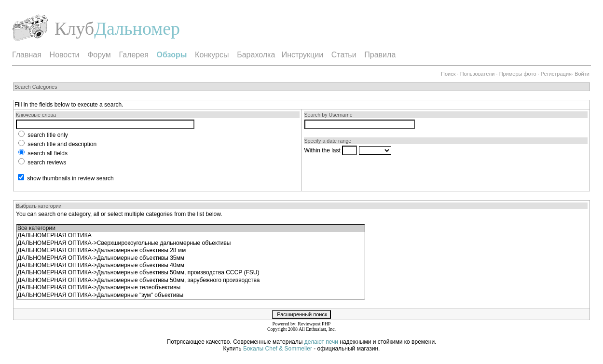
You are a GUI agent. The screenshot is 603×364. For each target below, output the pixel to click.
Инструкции (302, 55)
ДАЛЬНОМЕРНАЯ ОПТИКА (191, 236)
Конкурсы (212, 55)
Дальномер (137, 28)
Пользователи (478, 74)
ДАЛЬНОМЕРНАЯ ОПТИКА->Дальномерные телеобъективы (191, 288)
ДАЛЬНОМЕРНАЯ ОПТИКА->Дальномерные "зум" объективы (191, 295)
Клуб (74, 28)
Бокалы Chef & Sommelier (278, 349)
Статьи (344, 55)
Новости (65, 55)
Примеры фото (518, 74)
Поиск (448, 74)
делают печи (321, 342)
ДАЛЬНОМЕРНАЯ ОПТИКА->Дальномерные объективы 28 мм (191, 250)
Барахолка (256, 55)
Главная (27, 55)
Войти (582, 74)
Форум (99, 55)
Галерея (133, 55)
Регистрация (556, 74)
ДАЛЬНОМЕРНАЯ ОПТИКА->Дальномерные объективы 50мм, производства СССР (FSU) (191, 273)
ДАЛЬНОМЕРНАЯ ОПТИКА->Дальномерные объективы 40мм (191, 265)
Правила (380, 55)
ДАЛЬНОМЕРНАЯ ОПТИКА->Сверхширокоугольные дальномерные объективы (191, 243)
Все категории (191, 228)
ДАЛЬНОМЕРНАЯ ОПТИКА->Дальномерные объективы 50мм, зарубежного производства (191, 280)
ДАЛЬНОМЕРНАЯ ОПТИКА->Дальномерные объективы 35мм (191, 258)
